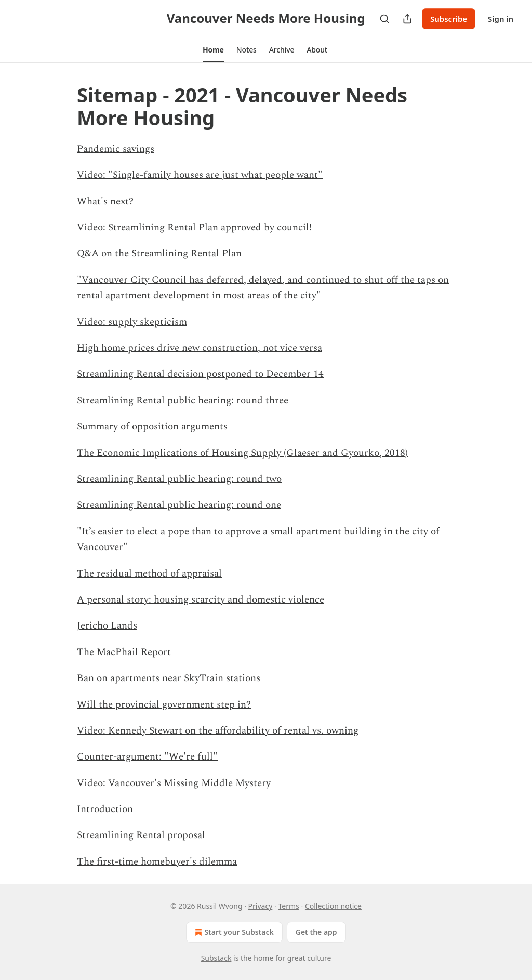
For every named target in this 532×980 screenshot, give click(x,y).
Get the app (316, 932)
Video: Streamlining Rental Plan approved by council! (194, 227)
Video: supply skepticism (132, 322)
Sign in (501, 19)
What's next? (105, 201)
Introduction (105, 809)
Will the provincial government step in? (164, 705)
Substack (216, 958)
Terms (288, 906)
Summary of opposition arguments (152, 427)
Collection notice (333, 906)
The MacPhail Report (124, 652)
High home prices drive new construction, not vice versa (199, 348)
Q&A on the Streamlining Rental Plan (159, 253)
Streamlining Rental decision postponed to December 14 (200, 374)
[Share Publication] (407, 19)
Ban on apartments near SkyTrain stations (169, 678)
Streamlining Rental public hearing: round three (183, 401)
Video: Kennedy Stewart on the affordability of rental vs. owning (218, 731)
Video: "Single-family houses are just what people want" (200, 175)
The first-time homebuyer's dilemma (157, 862)
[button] (213, 50)
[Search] (384, 19)
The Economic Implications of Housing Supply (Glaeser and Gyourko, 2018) (242, 453)
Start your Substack (233, 932)
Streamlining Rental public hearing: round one (179, 505)
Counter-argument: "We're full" (147, 757)
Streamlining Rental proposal (141, 835)
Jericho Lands (107, 626)
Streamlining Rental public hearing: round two (179, 479)
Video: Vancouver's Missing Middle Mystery (174, 783)
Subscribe (449, 19)
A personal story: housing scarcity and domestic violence (201, 600)
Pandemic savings (116, 149)
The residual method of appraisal (149, 574)
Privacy (261, 906)
